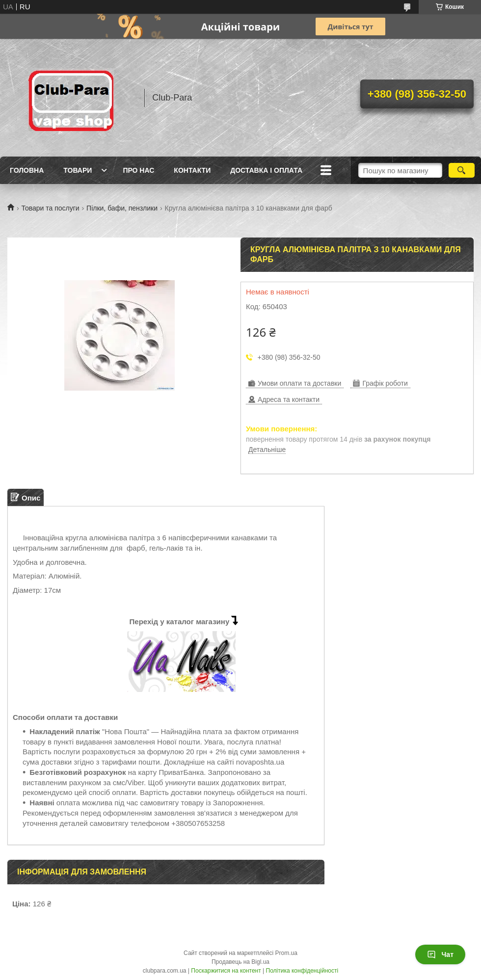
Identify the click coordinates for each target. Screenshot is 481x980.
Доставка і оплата (266, 170)
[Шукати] (462, 170)
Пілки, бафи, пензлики (122, 208)
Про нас (138, 170)
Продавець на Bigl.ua (240, 962)
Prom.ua (286, 953)
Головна (27, 170)
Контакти (192, 170)
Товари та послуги (50, 208)
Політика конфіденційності (302, 971)
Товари (78, 170)
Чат (440, 954)
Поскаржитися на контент (226, 971)
